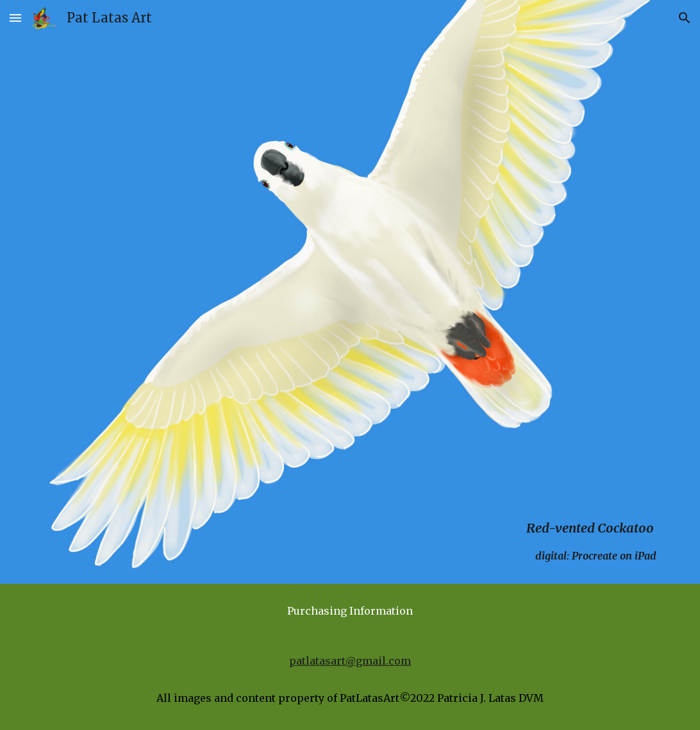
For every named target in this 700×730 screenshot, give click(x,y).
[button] (15, 18)
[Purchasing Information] (350, 611)
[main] (350, 310)
